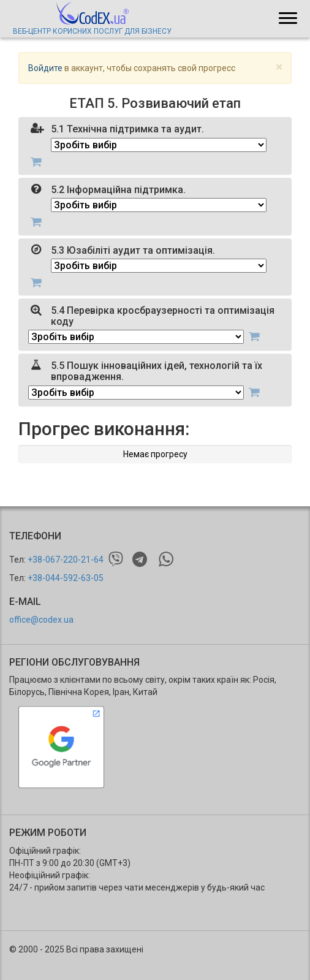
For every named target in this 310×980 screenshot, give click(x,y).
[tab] (155, 146)
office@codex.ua (41, 620)
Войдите (45, 68)
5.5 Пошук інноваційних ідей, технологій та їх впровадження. (157, 371)
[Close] (279, 67)
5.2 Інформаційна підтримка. (118, 190)
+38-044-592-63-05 (66, 578)
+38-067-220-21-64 (66, 560)
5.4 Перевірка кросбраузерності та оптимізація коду (163, 316)
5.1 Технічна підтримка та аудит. (127, 129)
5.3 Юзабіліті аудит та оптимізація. (133, 250)
